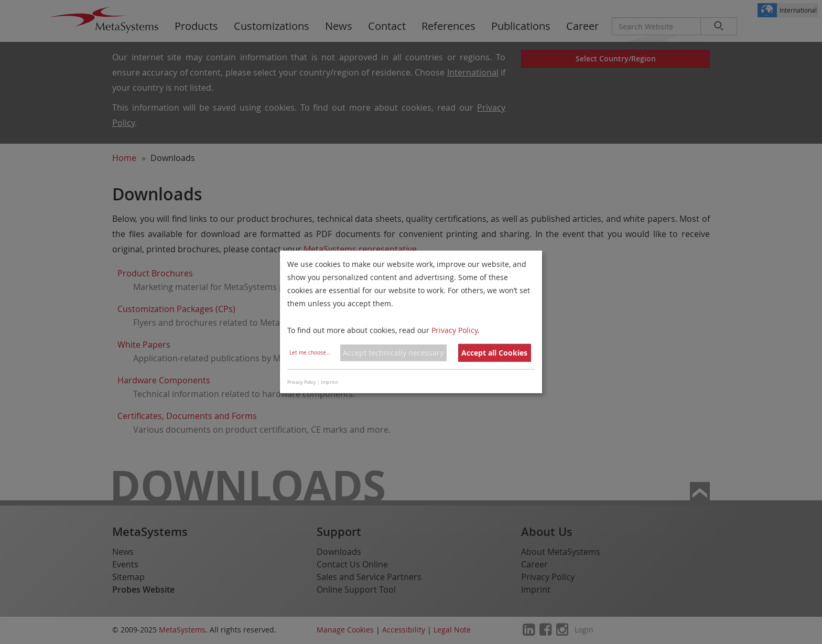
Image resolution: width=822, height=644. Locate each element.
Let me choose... (310, 353)
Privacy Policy (455, 330)
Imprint (329, 382)
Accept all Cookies (494, 353)
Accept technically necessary (393, 353)
